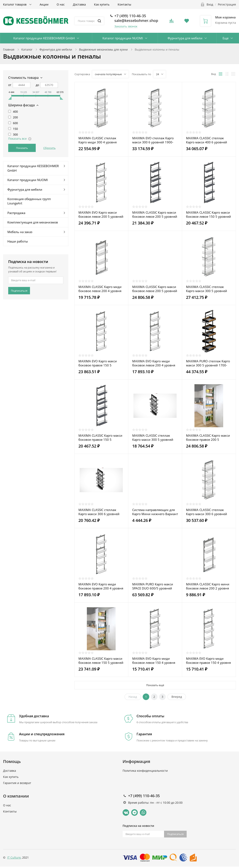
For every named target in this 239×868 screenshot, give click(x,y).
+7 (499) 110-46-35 (130, 16)
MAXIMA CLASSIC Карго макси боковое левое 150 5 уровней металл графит (209, 214)
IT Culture (14, 857)
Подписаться (19, 291)
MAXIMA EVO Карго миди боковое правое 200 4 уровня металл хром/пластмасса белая (101, 586)
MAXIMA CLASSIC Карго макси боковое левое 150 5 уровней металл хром (101, 661)
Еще (226, 38)
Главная (9, 49)
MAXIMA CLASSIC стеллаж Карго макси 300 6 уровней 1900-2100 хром (207, 512)
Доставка (79, 4)
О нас (61, 4)
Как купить (102, 4)
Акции (44, 4)
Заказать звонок (126, 26)
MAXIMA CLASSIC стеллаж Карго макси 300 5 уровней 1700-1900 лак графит (153, 437)
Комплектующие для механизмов (33, 222)
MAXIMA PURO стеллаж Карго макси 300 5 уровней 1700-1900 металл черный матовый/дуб (208, 363)
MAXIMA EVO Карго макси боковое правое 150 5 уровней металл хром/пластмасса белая (98, 363)
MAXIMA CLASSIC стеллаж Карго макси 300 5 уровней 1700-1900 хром (207, 289)
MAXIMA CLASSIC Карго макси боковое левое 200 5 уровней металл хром (155, 289)
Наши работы (18, 241)
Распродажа (16, 213)
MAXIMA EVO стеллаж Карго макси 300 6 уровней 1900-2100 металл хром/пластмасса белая (155, 140)
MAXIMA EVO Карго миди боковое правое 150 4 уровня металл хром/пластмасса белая (208, 661)
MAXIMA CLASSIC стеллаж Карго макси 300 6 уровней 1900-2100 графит (99, 512)
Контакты (124, 4)
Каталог (27, 49)
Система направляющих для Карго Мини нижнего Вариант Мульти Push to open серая (155, 512)
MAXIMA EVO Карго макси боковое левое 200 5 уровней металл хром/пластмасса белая (101, 214)
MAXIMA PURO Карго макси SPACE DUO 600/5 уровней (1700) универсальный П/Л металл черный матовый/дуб (154, 586)
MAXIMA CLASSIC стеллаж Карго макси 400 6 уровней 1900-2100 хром (207, 140)
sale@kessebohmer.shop (136, 20)
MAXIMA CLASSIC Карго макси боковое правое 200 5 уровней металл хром (208, 437)
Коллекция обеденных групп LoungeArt (29, 201)
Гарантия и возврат (17, 783)
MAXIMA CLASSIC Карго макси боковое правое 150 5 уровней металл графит (100, 437)
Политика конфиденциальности (145, 771)
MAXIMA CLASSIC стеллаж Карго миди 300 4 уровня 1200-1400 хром (98, 140)
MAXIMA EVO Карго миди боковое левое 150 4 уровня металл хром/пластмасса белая (154, 661)
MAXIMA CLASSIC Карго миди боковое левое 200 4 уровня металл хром (100, 289)
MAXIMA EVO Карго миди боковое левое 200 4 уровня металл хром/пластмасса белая (154, 363)
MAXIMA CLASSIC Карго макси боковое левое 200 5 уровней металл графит (155, 214)
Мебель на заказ (20, 232)
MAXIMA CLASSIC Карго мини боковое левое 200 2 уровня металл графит (208, 586)
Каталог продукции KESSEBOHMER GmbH (44, 38)
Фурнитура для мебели (185, 38)
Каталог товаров (15, 4)
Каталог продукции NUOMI (123, 38)
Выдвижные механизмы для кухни (103, 49)
